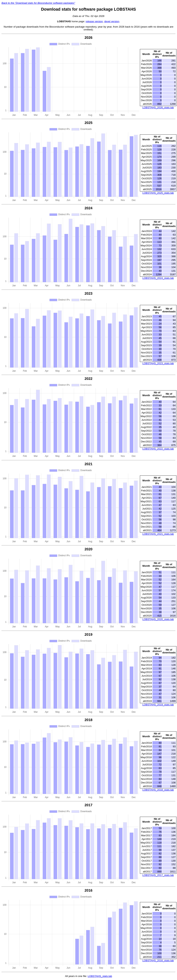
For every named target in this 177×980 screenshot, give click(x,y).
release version (94, 21)
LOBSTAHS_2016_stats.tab (158, 961)
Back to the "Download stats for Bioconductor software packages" (38, 3)
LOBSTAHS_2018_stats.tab (158, 790)
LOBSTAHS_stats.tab (100, 976)
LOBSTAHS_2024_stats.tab (158, 278)
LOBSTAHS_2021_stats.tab (158, 534)
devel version (112, 21)
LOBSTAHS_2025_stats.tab (158, 193)
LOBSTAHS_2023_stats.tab (158, 363)
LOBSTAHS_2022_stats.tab (158, 449)
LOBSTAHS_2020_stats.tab (158, 619)
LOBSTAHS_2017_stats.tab (158, 875)
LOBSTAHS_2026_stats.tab (158, 108)
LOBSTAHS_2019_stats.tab (158, 705)
